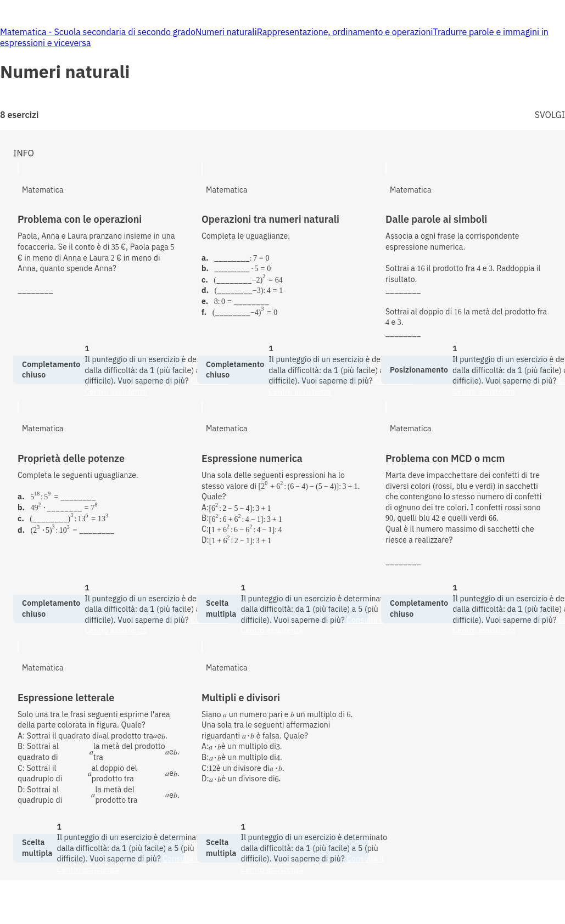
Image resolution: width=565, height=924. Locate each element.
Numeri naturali (226, 32)
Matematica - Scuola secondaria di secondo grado (98, 32)
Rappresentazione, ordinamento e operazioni (345, 32)
